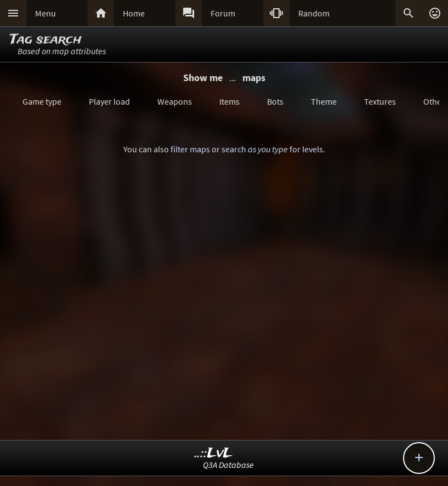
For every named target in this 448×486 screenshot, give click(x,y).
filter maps (190, 149)
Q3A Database (228, 465)
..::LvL (214, 453)
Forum (223, 13)
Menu (46, 13)
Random (314, 13)
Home (134, 13)
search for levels (272, 149)
